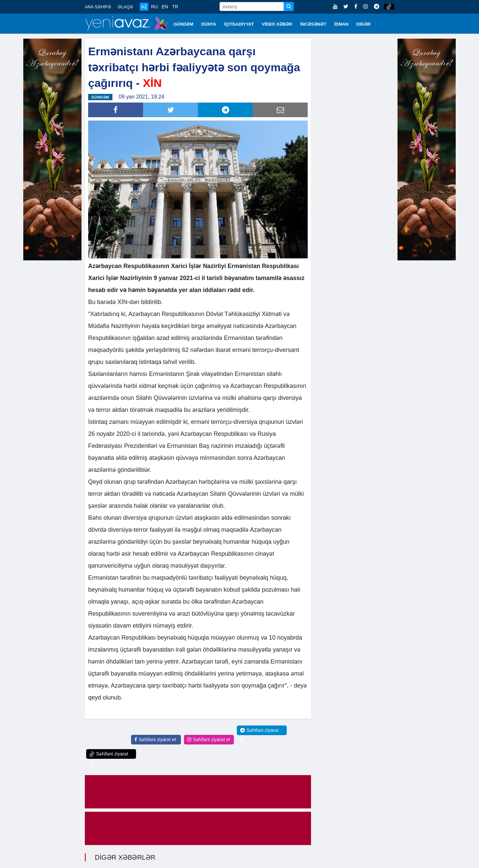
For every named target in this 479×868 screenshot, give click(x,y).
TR (175, 7)
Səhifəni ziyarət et (155, 739)
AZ (144, 7)
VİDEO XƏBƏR (277, 24)
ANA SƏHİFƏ (98, 7)
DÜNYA (209, 24)
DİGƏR (364, 24)
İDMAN (341, 24)
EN (165, 7)
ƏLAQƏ (125, 7)
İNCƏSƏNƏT (313, 24)
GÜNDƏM (183, 24)
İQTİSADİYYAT (239, 24)
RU (154, 7)
